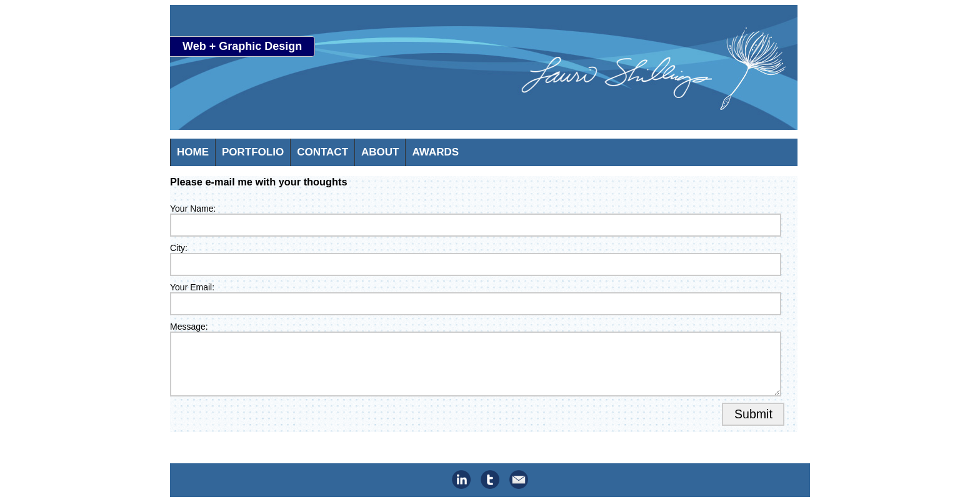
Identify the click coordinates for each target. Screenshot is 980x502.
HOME (193, 152)
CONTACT (322, 152)
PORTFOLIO (253, 152)
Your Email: (192, 287)
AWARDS (435, 152)
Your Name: (193, 209)
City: (179, 248)
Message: (189, 327)
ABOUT (380, 152)
